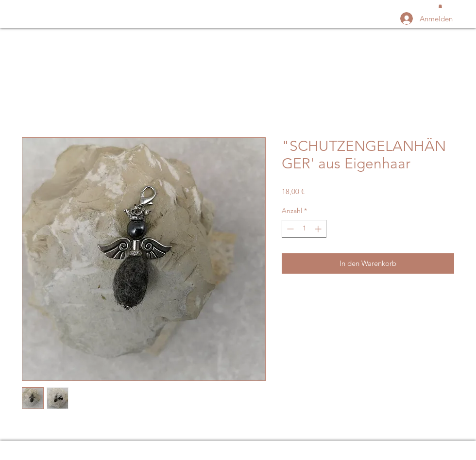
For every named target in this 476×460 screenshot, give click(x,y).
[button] (440, 6)
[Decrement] (289, 229)
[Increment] (319, 229)
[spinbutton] (304, 229)
